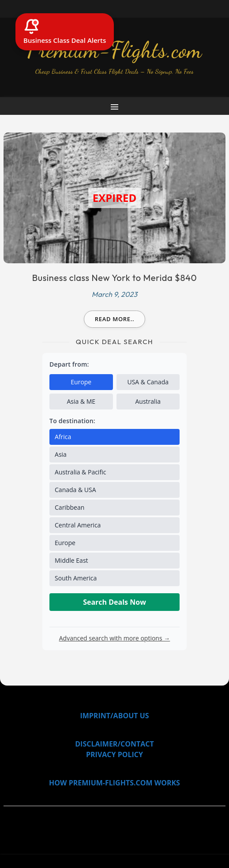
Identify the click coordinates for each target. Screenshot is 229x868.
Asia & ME (81, 401)
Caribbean (69, 507)
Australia (148, 401)
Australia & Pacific (80, 472)
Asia (61, 454)
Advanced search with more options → (115, 638)
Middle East (71, 560)
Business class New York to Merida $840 (115, 278)
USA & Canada (148, 382)
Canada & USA (75, 490)
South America (76, 578)
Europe (81, 382)
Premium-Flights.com (115, 50)
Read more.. (115, 319)
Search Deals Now (114, 602)
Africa (63, 437)
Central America (78, 525)
